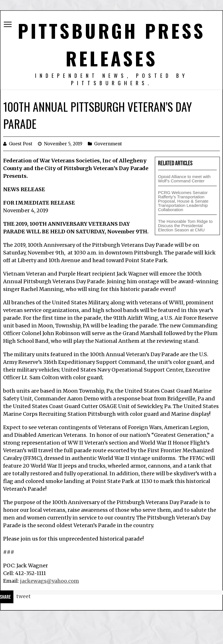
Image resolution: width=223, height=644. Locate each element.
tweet (24, 596)
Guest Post (21, 144)
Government (108, 144)
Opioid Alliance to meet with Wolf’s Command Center (184, 179)
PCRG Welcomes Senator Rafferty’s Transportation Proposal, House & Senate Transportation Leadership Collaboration (183, 201)
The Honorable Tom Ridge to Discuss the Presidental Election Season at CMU (185, 226)
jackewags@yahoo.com (49, 581)
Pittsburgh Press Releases (112, 44)
